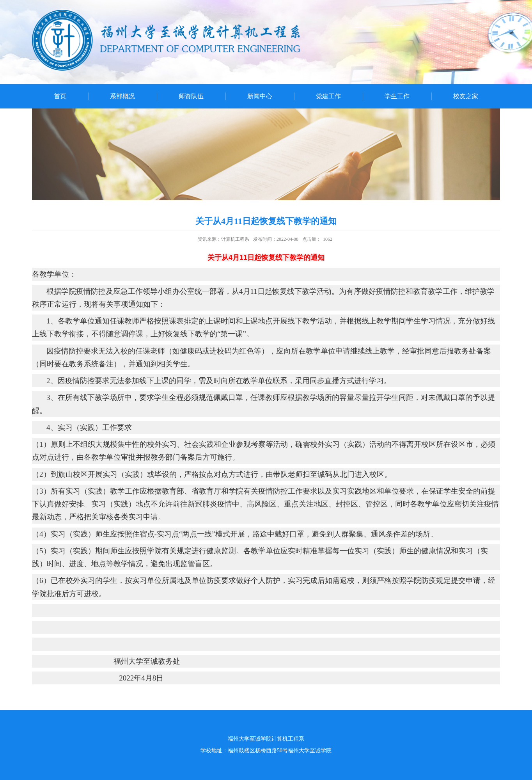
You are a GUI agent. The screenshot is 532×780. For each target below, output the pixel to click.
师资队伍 (191, 96)
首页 (60, 96)
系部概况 (122, 96)
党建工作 (328, 96)
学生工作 (397, 96)
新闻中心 (260, 96)
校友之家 (466, 96)
